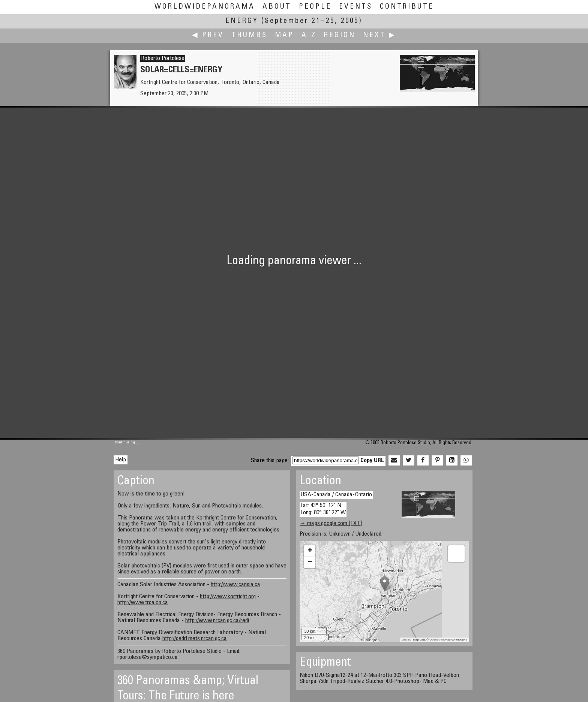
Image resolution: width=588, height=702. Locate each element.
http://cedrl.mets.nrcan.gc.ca (195, 639)
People (315, 7)
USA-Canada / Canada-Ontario (336, 495)
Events (356, 7)
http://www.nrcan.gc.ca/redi (217, 621)
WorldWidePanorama (205, 7)
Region (340, 35)
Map (284, 35)
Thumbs (249, 35)
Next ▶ (379, 35)
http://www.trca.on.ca (143, 603)
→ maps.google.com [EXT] (331, 524)
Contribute (407, 7)
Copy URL (372, 461)
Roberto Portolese (163, 58)
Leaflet (406, 640)
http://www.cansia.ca (235, 585)
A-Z (309, 35)
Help (121, 460)
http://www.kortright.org (228, 597)
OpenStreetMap (440, 640)
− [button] (310, 563)
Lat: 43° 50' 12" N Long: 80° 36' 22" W (323, 509)
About (277, 7)
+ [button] (310, 551)
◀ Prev (208, 35)
